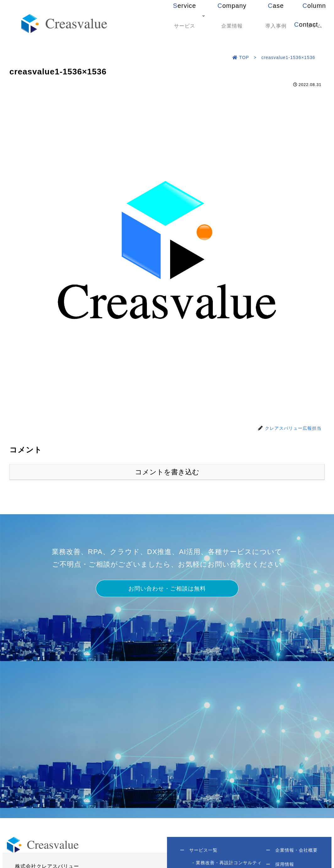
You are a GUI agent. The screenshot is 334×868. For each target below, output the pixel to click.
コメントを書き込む (167, 472)
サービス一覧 (202, 854)
